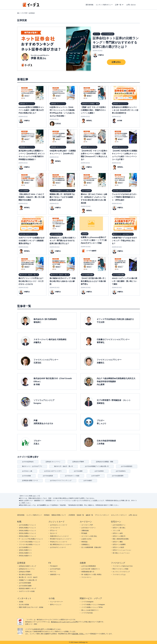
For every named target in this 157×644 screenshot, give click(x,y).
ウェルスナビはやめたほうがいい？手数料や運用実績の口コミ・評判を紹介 (124, 197)
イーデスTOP (23, 13)
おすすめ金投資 (48, 476)
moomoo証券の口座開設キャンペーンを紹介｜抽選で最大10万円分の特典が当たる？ (31, 110)
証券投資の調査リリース (30, 480)
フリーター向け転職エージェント (30, 544)
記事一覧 (118, 5)
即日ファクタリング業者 (120, 569)
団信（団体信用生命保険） (121, 539)
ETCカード (54, 531)
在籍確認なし (86, 544)
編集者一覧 (89, 515)
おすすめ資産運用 (118, 476)
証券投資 (32, 13)
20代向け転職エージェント (28, 531)
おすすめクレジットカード (59, 525)
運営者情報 (89, 5)
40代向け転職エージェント (28, 536)
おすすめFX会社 (55, 569)
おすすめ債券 (78, 471)
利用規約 (47, 515)
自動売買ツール (55, 575)
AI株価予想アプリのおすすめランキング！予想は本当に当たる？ (124, 241)
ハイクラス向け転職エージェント (30, 542)
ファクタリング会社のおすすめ (123, 566)
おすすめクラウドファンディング (61, 480)
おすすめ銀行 (88, 480)
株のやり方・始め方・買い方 (64, 466)
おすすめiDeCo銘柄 (25, 586)
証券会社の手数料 (78, 462)
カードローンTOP (87, 525)
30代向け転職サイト (25, 556)
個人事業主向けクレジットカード (61, 544)
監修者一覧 (80, 515)
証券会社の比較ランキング (27, 566)
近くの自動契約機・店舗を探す (91, 547)
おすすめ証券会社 (28, 462)
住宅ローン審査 (118, 542)
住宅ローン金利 (118, 533)
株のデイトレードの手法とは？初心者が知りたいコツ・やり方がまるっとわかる (31, 281)
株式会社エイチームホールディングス (63, 622)
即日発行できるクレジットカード (61, 539)
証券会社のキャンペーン (27, 569)
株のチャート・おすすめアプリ (32, 466)
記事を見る (116, 62)
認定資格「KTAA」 (79, 634)
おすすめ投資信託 (127, 466)
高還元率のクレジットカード (59, 536)
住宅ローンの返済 (118, 547)
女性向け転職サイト (25, 550)
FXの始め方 (54, 566)
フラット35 (116, 531)
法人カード (54, 533)
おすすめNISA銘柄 (25, 583)
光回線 (21, 602)
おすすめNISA (99, 471)
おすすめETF (96, 476)
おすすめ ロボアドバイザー (53, 471)
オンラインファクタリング (121, 572)
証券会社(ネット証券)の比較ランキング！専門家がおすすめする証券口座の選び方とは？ (116, 42)
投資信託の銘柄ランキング (27, 588)
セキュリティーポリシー (119, 515)
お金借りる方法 (86, 539)
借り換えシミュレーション (121, 553)
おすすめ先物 (26, 476)
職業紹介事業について (59, 515)
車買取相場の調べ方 (88, 572)
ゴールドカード (55, 528)
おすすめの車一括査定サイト (91, 569)
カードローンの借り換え (89, 536)
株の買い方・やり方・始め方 (28, 577)
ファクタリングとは (119, 575)
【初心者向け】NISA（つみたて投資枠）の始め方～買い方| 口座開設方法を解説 (32, 197)
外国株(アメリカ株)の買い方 (28, 580)
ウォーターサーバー (57, 602)
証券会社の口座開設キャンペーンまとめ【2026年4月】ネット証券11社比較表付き (125, 110)
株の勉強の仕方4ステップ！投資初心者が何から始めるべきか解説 (63, 281)
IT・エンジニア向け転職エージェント (31, 539)
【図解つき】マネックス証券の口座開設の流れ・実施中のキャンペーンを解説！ (93, 110)
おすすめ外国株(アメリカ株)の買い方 (97, 466)
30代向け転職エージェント (28, 533)
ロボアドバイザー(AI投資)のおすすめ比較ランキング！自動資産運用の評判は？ (32, 241)
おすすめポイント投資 (72, 476)
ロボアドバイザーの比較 (27, 591)
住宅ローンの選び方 (119, 536)
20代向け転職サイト (25, 553)
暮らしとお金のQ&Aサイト (90, 610)
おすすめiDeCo (121, 471)
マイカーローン (86, 577)
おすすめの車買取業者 (89, 566)
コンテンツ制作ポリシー (104, 5)
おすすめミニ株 (27, 471)
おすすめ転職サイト (25, 547)
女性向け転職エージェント (27, 528)
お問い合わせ (131, 5)
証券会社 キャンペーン (53, 462)
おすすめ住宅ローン (119, 525)
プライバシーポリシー (102, 515)
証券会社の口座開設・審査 (105, 462)
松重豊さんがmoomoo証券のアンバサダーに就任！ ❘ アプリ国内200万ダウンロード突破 (94, 240)
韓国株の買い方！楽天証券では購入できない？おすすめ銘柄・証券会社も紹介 (62, 197)
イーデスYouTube (87, 613)
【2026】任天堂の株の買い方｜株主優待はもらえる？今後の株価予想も (93, 281)
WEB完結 (84, 542)
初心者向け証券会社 (25, 575)
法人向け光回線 (24, 605)
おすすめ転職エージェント (27, 525)
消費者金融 (85, 531)
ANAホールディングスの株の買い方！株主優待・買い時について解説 (125, 281)
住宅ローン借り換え (119, 528)
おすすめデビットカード (58, 547)
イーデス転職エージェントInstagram (93, 605)
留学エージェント (56, 605)
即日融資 (84, 533)
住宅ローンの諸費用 (119, 544)
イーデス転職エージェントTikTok (92, 607)
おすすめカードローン (89, 528)
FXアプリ (53, 572)
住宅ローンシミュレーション (122, 550)
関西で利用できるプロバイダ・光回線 (31, 607)
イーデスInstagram (87, 602)
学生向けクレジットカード (59, 542)
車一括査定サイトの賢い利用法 (91, 575)
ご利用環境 (71, 515)
